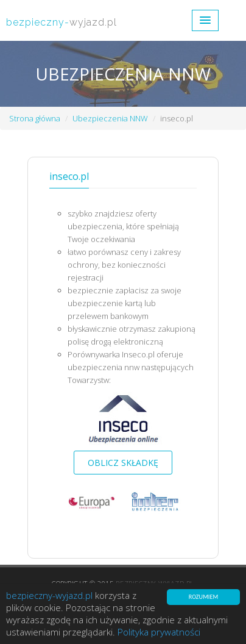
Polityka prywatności (159, 632)
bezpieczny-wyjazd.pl (49, 596)
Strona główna (35, 118)
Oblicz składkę (123, 463)
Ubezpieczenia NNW (110, 118)
